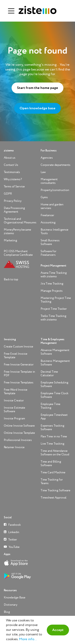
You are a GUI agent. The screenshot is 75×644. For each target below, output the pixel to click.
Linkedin (11, 532)
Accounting (48, 222)
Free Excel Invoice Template (16, 356)
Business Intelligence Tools (54, 231)
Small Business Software (50, 242)
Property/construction (55, 190)
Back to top (11, 279)
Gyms (44, 197)
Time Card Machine (53, 472)
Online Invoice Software (19, 426)
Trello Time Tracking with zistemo (53, 318)
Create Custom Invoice (18, 347)
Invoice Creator (14, 401)
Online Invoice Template (19, 433)
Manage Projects (52, 291)
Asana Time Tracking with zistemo (54, 275)
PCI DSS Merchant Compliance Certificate (18, 253)
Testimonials (12, 172)
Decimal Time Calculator (49, 374)
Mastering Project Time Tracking (56, 300)
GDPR (8, 194)
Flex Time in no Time (54, 436)
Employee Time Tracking (50, 406)
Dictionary (10, 605)
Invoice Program (14, 419)
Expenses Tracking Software (52, 428)
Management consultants (49, 181)
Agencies (47, 158)
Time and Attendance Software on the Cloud (55, 453)
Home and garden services (52, 206)
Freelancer (47, 215)
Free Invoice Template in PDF (19, 374)
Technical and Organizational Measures (20, 221)
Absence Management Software (55, 352)
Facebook (12, 525)
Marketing (10, 240)
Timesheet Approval (53, 498)
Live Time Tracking (52, 444)
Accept (58, 630)
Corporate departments (55, 165)
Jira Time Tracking (52, 284)
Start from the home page (37, 88)
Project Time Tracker (54, 309)
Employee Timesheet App (54, 417)
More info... (28, 639)
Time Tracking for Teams (52, 481)
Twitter (10, 539)
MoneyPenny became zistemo (17, 231)
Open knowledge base (37, 108)
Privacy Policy (13, 201)
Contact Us (11, 165)
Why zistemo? (13, 179)
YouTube (12, 547)
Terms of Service (14, 187)
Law (43, 172)
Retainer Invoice (14, 447)
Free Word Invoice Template (16, 392)
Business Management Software (55, 363)
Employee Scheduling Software (54, 384)
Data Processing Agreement (14, 210)
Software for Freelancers (48, 253)
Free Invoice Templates (19, 383)
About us (10, 158)
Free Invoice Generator (19, 365)
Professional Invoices (18, 440)
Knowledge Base (15, 598)
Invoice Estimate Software (14, 410)
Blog (7, 612)
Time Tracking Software (55, 490)
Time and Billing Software (51, 463)
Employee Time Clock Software (54, 395)
